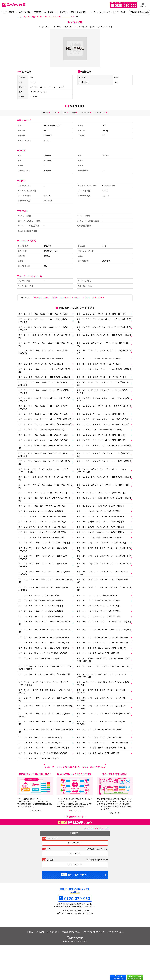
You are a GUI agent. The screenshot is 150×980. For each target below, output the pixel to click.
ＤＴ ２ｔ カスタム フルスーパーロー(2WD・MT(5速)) (102, 535)
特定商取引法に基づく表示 (72, 966)
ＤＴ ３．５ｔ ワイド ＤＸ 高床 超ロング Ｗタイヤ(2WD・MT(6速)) (43, 721)
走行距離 (50, 894)
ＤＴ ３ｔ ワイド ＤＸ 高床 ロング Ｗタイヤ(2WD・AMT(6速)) (103, 746)
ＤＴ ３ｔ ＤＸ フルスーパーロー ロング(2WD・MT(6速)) (44, 781)
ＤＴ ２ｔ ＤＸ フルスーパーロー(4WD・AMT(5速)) (41, 361)
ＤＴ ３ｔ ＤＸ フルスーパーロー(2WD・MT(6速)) (41, 770)
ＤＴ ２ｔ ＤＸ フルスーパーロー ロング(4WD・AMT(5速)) (45, 381)
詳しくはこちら (36, 845)
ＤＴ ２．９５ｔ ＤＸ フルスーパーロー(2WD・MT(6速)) (103, 510)
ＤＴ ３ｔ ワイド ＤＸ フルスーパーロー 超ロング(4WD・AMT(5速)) (45, 396)
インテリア (84, 297)
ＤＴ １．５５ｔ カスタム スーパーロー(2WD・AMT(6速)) (44, 420)
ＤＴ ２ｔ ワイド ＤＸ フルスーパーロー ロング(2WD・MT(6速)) (104, 578)
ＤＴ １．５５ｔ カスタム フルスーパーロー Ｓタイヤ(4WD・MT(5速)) (102, 405)
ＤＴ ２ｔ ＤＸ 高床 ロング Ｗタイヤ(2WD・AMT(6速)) (103, 675)
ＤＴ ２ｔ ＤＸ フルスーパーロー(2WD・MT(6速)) (100, 630)
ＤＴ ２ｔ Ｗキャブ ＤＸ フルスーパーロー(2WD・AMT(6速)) (104, 696)
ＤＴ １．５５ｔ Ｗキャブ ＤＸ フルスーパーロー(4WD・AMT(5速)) (44, 329)
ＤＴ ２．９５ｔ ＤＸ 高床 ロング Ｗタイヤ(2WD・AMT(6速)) (45, 517)
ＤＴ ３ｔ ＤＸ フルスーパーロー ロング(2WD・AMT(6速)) (104, 776)
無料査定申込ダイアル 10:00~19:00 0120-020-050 (124, 5)
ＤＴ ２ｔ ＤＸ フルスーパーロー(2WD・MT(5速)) (100, 625)
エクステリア (71, 297)
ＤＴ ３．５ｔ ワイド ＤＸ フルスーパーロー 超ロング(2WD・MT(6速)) (44, 713)
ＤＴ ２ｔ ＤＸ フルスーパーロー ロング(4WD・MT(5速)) (104, 381)
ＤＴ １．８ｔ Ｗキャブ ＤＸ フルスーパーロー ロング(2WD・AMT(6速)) (44, 486)
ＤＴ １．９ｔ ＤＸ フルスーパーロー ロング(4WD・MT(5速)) (104, 337)
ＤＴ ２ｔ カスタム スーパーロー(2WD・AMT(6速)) (41, 529)
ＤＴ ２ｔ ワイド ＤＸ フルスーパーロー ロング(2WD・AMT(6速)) (44, 570)
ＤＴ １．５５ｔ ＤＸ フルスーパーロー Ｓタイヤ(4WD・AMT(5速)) (44, 321)
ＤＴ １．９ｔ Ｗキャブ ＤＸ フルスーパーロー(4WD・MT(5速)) (103, 346)
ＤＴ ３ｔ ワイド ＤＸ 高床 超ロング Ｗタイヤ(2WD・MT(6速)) (44, 763)
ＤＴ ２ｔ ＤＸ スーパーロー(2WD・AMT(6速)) (39, 619)
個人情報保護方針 (53, 966)
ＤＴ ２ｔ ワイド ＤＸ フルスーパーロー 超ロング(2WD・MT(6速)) (105, 595)
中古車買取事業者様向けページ (95, 966)
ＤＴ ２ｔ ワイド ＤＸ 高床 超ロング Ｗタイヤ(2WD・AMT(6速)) (44, 612)
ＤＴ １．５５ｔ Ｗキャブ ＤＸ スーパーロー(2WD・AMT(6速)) (45, 461)
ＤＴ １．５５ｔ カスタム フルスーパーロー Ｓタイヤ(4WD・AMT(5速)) (43, 405)
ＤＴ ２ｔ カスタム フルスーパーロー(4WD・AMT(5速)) (43, 546)
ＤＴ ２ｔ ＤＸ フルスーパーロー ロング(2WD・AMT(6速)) (104, 664)
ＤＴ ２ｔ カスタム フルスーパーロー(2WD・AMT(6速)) (43, 535)
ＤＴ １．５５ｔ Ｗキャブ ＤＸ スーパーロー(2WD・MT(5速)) (104, 461)
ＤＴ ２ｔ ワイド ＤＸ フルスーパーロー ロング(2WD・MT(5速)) (104, 570)
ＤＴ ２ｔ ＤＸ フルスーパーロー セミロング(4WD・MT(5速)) (104, 374)
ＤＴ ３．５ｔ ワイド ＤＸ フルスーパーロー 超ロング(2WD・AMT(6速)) (103, 704)
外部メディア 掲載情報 (117, 966)
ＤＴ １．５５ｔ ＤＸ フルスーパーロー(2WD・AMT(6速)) (44, 448)
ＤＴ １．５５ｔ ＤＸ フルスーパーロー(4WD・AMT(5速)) (44, 314)
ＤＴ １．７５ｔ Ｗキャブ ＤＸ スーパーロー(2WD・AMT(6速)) (45, 477)
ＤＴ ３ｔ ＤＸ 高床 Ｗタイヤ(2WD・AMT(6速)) (100, 787)
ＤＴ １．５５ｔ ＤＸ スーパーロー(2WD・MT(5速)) (101, 442)
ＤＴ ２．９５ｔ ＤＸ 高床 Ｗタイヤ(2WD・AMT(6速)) (43, 524)
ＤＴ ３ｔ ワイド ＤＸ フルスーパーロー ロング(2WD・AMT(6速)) (104, 721)
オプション (96, 297)
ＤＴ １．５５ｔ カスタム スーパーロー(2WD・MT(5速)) (103, 420)
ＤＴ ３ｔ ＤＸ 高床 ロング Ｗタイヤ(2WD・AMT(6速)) (103, 781)
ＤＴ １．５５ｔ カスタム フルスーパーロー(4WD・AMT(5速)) (44, 435)
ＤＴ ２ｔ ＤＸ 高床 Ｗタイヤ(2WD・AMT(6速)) (100, 681)
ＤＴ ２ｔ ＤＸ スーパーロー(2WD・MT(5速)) (98, 619)
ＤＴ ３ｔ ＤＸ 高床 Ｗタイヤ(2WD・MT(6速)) (40, 793)
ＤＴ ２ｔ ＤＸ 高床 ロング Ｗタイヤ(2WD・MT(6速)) (43, 681)
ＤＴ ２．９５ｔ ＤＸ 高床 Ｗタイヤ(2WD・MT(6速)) (102, 524)
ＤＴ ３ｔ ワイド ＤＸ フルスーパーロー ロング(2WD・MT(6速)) (44, 730)
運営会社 (29, 966)
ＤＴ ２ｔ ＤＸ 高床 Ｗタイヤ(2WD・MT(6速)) (40, 686)
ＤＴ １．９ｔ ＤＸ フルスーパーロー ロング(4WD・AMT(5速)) (45, 337)
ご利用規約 (39, 966)
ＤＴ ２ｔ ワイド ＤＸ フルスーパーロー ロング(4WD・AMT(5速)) (44, 354)
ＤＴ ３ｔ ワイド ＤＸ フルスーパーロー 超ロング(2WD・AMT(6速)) (105, 738)
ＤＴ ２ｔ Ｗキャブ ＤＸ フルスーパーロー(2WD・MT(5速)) (45, 703)
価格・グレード (110, 297)
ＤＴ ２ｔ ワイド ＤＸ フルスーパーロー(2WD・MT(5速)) (104, 563)
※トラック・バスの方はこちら (96, 863)
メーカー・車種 (52, 873)
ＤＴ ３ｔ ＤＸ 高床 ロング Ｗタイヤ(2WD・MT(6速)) (43, 787)
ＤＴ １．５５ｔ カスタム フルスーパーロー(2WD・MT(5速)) (105, 426)
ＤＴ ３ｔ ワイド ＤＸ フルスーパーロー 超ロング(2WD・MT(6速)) (45, 746)
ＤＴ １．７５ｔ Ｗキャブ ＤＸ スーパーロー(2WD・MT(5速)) (104, 477)
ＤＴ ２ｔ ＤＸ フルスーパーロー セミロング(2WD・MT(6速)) (104, 648)
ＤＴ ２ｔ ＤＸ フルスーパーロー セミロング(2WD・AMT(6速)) (45, 648)
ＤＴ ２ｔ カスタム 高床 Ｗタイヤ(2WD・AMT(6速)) (42, 557)
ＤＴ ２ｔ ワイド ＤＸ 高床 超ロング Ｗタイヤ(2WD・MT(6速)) (104, 612)
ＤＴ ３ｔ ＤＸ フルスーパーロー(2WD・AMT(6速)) (101, 762)
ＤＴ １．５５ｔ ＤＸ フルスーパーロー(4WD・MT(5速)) (103, 314)
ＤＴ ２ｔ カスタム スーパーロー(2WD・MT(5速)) (100, 529)
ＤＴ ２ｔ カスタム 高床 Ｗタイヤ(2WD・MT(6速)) (101, 557)
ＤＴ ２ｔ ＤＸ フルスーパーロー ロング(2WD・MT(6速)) (44, 669)
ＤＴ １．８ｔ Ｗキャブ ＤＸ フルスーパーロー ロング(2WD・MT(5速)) (103, 486)
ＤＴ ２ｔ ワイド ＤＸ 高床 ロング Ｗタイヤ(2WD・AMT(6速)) (43, 604)
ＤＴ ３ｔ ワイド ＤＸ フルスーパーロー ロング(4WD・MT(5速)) (104, 388)
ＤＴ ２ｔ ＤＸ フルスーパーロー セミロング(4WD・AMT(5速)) (45, 374)
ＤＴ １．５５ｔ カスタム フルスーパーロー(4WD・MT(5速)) (105, 434)
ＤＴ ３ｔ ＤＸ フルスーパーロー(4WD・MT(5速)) (41, 776)
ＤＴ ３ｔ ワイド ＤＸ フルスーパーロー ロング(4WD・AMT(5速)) (44, 388)
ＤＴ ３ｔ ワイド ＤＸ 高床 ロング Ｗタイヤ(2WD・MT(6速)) (43, 755)
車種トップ (38, 297)
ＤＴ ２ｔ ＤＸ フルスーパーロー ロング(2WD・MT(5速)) (44, 664)
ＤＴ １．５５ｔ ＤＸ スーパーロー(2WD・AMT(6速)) (42, 442)
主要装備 (58, 297)
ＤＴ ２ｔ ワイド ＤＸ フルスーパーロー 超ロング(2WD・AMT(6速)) (45, 595)
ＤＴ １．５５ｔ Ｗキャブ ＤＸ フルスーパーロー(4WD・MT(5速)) (104, 329)
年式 (48, 884)
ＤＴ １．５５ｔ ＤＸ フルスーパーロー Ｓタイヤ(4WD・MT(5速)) (104, 321)
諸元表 (49, 297)
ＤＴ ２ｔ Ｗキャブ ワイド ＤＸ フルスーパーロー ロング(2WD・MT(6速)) (45, 696)
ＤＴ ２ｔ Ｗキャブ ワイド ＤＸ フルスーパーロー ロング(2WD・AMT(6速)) (104, 688)
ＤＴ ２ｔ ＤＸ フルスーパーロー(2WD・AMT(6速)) (41, 625)
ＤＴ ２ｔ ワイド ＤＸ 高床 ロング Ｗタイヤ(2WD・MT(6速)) (103, 604)
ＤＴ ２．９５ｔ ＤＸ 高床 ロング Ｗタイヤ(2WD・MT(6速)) (104, 517)
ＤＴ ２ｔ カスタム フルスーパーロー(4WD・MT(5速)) (102, 546)
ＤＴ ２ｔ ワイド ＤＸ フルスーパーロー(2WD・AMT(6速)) (45, 563)
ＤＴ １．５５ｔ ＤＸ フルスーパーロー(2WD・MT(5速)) (103, 448)
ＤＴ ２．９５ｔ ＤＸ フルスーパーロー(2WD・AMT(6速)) (44, 510)
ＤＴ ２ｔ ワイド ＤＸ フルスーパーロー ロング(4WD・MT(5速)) (104, 354)
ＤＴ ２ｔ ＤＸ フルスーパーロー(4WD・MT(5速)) (100, 361)
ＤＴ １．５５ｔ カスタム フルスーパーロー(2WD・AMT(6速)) (44, 427)
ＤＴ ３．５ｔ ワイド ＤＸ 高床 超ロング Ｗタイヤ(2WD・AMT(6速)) (102, 713)
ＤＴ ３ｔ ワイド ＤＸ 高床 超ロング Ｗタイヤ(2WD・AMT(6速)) (104, 755)
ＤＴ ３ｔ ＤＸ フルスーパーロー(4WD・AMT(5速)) (101, 770)
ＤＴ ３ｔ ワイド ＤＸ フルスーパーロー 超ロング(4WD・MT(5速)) (105, 396)
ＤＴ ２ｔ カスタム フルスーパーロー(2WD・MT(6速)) (102, 540)
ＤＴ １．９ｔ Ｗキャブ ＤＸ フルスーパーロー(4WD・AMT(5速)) (43, 346)
